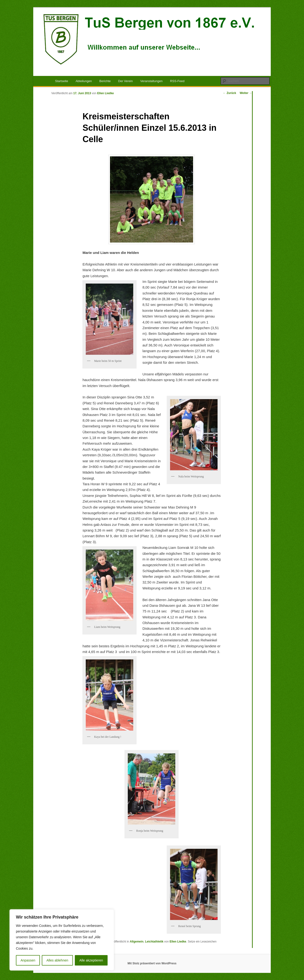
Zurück (230, 93)
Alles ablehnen (57, 960)
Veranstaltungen (151, 81)
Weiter (246, 93)
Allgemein (137, 942)
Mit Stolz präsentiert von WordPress (152, 963)
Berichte (105, 81)
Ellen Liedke (105, 93)
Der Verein (126, 81)
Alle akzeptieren (91, 960)
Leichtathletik (154, 942)
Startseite (62, 81)
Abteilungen (84, 81)
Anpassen (28, 960)
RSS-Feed (177, 81)
